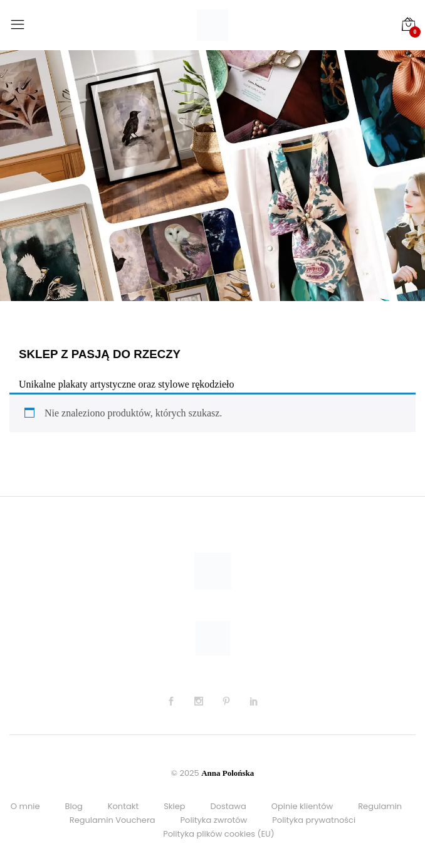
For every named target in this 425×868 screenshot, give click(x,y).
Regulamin (380, 806)
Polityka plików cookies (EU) (219, 834)
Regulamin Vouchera (113, 820)
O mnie (25, 806)
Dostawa (228, 806)
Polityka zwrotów (214, 820)
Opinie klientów (302, 806)
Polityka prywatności (314, 820)
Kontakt (123, 806)
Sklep (174, 806)
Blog (73, 806)
